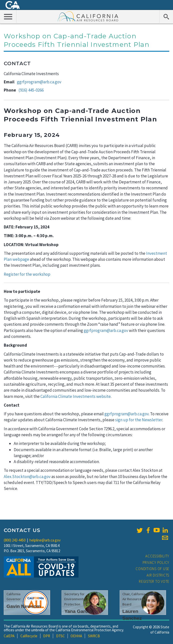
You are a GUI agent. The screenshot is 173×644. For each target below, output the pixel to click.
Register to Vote (154, 581)
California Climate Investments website (76, 396)
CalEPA (9, 636)
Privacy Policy (156, 563)
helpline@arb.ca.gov (45, 540)
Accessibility (157, 556)
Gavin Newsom (24, 606)
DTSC (60, 636)
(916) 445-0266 (31, 90)
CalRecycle (29, 636)
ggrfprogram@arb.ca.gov (39, 82)
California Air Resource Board (88, 16)
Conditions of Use (152, 569)
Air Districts (158, 575)
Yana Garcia (78, 611)
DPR (47, 636)
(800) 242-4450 (15, 540)
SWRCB (94, 636)
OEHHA (76, 636)
